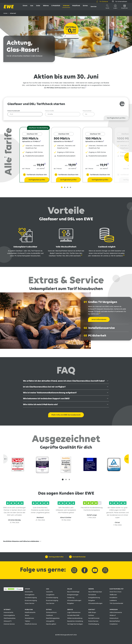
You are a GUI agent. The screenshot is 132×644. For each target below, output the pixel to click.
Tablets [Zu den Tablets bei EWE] (27, 621)
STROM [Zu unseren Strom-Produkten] (27, 589)
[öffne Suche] (107, 7)
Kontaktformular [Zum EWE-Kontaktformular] (94, 618)
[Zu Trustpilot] (15, 505)
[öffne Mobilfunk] (76, 7)
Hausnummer (87, 111)
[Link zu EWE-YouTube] (95, 570)
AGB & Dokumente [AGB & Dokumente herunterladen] (116, 612)
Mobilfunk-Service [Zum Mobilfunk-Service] (31, 624)
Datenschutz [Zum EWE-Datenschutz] (114, 618)
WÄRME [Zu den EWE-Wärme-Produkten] (91, 589)
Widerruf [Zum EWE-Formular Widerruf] (113, 615)
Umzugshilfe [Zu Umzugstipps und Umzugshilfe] (50, 621)
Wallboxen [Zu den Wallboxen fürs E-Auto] (113, 595)
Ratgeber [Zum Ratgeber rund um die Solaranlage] (71, 603)
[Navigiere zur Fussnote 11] (82, 256)
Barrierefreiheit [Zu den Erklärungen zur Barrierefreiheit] (115, 621)
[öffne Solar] (38, 7)
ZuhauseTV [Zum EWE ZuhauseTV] (8, 621)
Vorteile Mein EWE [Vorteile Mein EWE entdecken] (73, 615)
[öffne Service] (94, 7)
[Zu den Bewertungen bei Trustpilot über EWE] (13, 590)
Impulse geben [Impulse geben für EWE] (51, 624)
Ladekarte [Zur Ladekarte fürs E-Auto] (113, 600)
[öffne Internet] (66, 7)
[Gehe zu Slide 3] (70, 187)
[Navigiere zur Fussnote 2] (41, 141)
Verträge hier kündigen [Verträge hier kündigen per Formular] (75, 624)
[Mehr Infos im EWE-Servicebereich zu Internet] (66, 415)
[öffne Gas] (32, 7)
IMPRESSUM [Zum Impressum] (114, 609)
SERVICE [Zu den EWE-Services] (70, 609)
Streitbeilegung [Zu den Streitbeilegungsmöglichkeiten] (94, 624)
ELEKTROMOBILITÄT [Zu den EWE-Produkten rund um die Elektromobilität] (117, 589)
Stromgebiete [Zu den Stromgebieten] (30, 595)
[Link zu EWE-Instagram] (74, 570)
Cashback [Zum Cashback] (49, 615)
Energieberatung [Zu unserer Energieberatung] (94, 597)
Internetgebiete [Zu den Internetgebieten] (9, 615)
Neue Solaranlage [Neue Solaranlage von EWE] (73, 592)
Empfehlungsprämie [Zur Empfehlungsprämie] (53, 618)
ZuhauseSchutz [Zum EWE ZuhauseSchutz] (51, 612)
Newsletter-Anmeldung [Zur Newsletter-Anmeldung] (75, 621)
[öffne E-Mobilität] (56, 7)
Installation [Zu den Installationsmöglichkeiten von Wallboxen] (113, 597)
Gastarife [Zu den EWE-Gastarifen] (49, 592)
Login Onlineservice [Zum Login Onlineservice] (74, 612)
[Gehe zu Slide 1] (62, 187)
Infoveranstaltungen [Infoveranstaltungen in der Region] (74, 600)
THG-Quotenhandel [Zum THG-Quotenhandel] (116, 603)
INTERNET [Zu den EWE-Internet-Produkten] (7, 609)
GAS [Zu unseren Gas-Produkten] (48, 589)
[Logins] (115, 7)
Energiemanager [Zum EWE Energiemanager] (73, 595)
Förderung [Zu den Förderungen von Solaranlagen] (71, 597)
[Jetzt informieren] (99, 319)
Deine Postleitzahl (14, 111)
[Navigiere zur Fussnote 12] (124, 256)
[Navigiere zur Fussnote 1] (87, 88)
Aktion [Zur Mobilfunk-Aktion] (27, 615)
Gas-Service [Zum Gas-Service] (50, 603)
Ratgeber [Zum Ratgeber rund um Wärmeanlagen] (92, 600)
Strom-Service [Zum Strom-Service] (30, 603)
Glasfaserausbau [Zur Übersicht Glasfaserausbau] (10, 618)
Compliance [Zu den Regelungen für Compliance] (114, 624)
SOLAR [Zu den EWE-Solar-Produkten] (70, 589)
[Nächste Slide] (126, 157)
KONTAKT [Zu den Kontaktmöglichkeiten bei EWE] (92, 609)
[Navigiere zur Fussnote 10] (100, 314)
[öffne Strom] (25, 7)
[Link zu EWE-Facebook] (85, 570)
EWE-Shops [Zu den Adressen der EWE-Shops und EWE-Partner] (92, 612)
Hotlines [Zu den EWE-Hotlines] (91, 615)
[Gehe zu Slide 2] (68, 187)
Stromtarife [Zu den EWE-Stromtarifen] (29, 592)
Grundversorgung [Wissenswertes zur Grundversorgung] (31, 597)
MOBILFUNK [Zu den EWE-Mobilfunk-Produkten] (29, 609)
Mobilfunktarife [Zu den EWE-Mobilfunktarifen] (30, 612)
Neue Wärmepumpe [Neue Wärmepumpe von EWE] (95, 592)
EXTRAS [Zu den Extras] (49, 609)
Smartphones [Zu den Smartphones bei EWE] (29, 618)
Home (5, 13)
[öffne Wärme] (46, 7)
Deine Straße (49, 111)
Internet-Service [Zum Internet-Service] (9, 624)
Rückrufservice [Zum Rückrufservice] (93, 621)
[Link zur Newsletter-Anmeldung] (105, 570)
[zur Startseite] (9, 7)
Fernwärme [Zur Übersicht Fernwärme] (92, 595)
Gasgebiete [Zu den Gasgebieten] (50, 595)
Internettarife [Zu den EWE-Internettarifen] (8, 612)
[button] (63, 479)
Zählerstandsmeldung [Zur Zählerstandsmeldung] (75, 618)
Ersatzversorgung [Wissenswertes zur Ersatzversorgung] (31, 600)
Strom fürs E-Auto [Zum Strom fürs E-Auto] (115, 592)
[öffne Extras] (85, 7)
